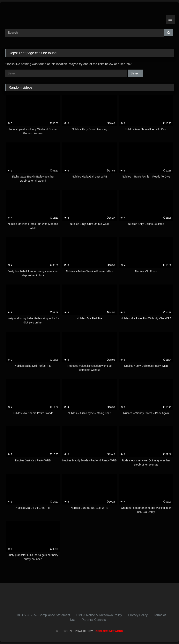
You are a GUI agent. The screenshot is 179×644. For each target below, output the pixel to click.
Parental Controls (94, 620)
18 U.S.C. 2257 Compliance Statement (43, 615)
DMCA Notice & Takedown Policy (99, 615)
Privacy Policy (138, 615)
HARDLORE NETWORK (108, 631)
